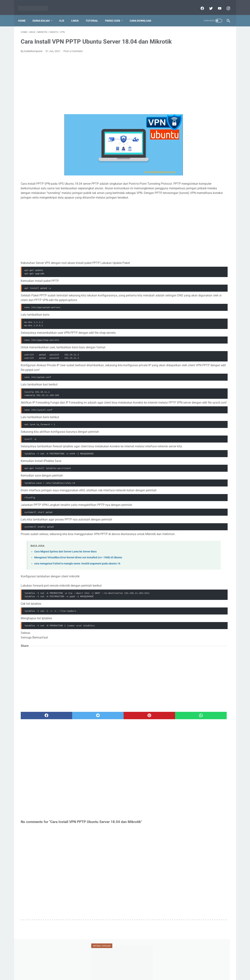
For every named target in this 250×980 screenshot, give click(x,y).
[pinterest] (108, 745)
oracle (215, 187)
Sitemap (161, 968)
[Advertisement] (91, 90)
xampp (216, 215)
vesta (200, 215)
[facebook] (199, 4)
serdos (182, 201)
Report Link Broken (141, 968)
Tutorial (94, 15)
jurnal (217, 173)
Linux (78, 15)
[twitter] (208, 4)
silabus (199, 201)
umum (182, 215)
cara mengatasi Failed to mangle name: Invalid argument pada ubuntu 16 (77, 593)
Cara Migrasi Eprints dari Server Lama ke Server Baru (65, 581)
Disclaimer (121, 968)
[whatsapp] (143, 745)
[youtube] (217, 4)
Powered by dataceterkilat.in (130, 974)
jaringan (199, 173)
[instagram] (225, 4)
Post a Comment (73, 57)
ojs (200, 187)
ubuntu (203, 208)
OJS (64, 15)
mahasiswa (201, 180)
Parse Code (115, 15)
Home (24, 15)
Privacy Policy (103, 968)
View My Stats (183, 496)
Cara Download (143, 15)
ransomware (185, 194)
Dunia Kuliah (44, 15)
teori (215, 201)
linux (181, 180)
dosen (214, 166)
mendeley (183, 187)
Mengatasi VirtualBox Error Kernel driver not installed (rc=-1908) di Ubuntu (78, 587)
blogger (182, 166)
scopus (206, 194)
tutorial (184, 208)
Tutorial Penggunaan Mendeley (198, 88)
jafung (182, 173)
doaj (198, 166)
